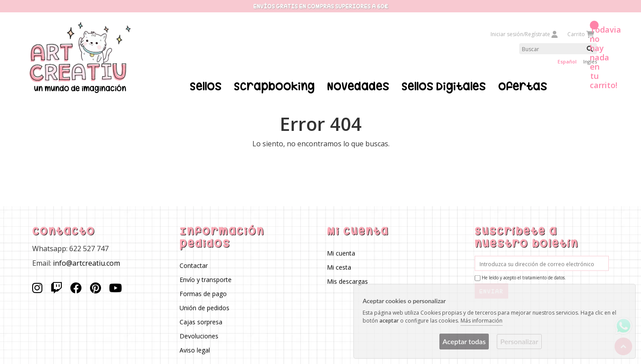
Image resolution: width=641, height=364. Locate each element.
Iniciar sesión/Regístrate (525, 34)
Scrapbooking (274, 86)
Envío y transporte (206, 279)
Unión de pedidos (204, 307)
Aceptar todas (464, 341)
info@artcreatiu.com (86, 263)
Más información (482, 321)
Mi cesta (339, 267)
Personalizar (519, 341)
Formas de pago (203, 293)
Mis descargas (348, 281)
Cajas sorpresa (201, 321)
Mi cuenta (341, 253)
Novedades (358, 86)
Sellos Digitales (444, 86)
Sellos (206, 86)
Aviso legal (195, 350)
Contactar (194, 265)
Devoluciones (199, 336)
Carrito (580, 34)
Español (567, 61)
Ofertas (523, 86)
